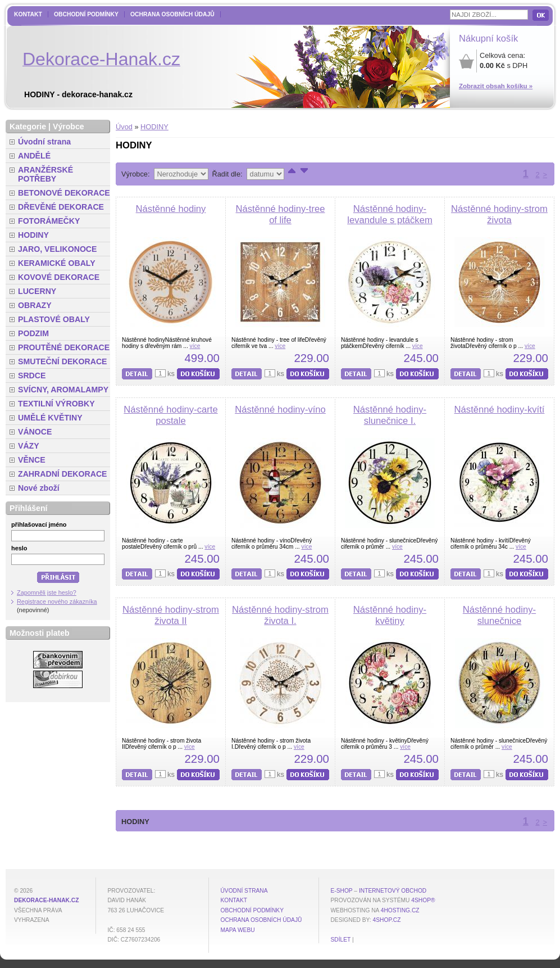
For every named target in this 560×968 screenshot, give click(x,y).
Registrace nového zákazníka (57, 601)
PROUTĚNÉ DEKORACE (64, 347)
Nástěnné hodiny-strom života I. (280, 615)
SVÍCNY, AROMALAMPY (63, 390)
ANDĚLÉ (34, 156)
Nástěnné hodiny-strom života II (171, 615)
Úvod (124, 127)
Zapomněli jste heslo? (47, 592)
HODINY (154, 127)
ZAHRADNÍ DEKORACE (63, 474)
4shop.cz (387, 920)
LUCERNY (37, 291)
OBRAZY (35, 305)
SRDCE (32, 376)
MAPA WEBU (237, 930)
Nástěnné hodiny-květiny (390, 615)
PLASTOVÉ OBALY (54, 319)
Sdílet (340, 940)
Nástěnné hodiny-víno (280, 410)
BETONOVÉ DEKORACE (64, 193)
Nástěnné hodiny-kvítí (500, 410)
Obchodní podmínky (86, 14)
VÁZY (29, 446)
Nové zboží (39, 488)
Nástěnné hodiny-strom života (499, 214)
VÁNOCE (35, 432)
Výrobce (69, 126)
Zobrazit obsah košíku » (496, 86)
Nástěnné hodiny (171, 209)
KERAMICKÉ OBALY (57, 263)
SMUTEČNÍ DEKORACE (63, 361)
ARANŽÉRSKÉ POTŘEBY (45, 174)
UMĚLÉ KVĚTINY (50, 418)
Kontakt (28, 14)
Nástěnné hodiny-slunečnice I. (390, 415)
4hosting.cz (400, 910)
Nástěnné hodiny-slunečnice (499, 615)
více (195, 346)
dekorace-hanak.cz (46, 900)
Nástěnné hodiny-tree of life (281, 214)
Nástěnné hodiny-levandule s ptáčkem (390, 214)
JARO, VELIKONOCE (58, 249)
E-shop (341, 891)
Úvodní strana (44, 142)
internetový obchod (393, 891)
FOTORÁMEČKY (49, 221)
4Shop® (423, 900)
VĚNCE (32, 460)
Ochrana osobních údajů (172, 14)
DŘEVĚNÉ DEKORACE (61, 207)
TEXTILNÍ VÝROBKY (56, 404)
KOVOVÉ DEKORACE (59, 277)
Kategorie (28, 126)
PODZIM (33, 333)
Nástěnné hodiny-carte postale (170, 415)
